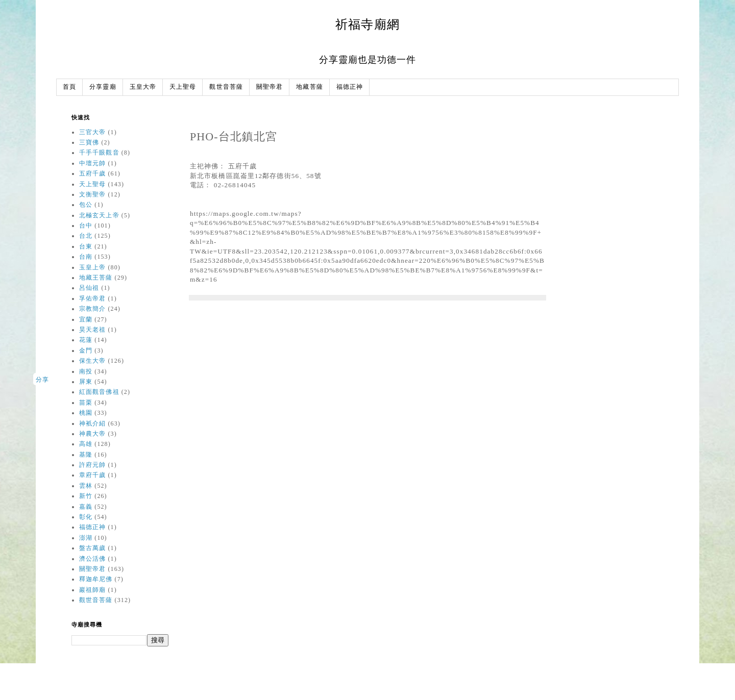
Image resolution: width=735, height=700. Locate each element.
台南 (86, 257)
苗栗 (86, 403)
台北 (86, 236)
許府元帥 (92, 465)
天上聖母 (183, 87)
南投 (86, 371)
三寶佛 (89, 142)
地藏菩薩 (309, 87)
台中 (86, 226)
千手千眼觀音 (99, 153)
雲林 (86, 486)
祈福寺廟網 (367, 24)
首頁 (69, 87)
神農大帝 (92, 434)
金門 (86, 351)
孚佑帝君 (92, 298)
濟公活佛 (92, 559)
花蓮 (86, 340)
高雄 (86, 444)
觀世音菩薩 (226, 87)
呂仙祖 (89, 288)
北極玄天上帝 (99, 215)
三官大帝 (92, 132)
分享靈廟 (103, 87)
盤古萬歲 (92, 548)
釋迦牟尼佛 (96, 579)
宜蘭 (86, 319)
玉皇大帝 (143, 87)
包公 (86, 205)
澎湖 (86, 538)
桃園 (86, 413)
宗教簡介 (92, 309)
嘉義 (86, 507)
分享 (42, 380)
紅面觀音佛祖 (99, 392)
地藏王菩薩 (96, 278)
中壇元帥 (92, 163)
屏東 (86, 382)
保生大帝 (92, 361)
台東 (86, 246)
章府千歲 (92, 475)
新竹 (86, 496)
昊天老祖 (92, 330)
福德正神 (350, 87)
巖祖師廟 (92, 590)
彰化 (86, 517)
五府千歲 (92, 173)
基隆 (86, 455)
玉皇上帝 (92, 267)
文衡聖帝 (92, 194)
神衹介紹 (92, 423)
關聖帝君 (269, 87)
